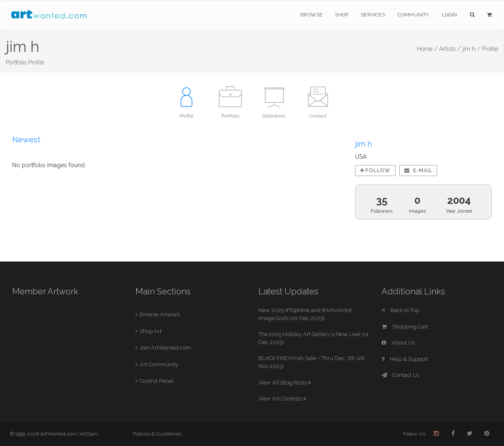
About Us (398, 343)
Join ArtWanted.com (165, 348)
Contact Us (401, 375)
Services (373, 15)
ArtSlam (89, 434)
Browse (311, 15)
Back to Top (400, 310)
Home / (427, 49)
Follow (375, 171)
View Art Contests (282, 399)
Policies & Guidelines (157, 434)
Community (413, 15)
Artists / (450, 49)
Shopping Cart (405, 327)
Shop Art (151, 331)
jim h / (471, 49)
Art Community (159, 365)
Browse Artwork (160, 314)
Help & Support (405, 359)
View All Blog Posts (285, 383)
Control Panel (157, 381)
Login (450, 15)
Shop (342, 15)
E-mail (418, 171)
